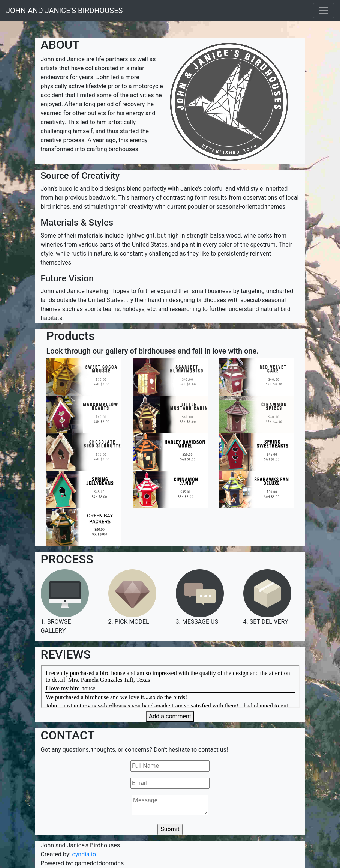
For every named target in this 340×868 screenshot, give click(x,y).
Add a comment (170, 716)
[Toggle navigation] (324, 11)
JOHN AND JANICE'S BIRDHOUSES (64, 11)
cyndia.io (84, 854)
